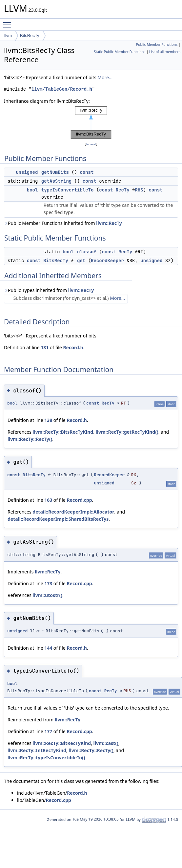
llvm (8, 36)
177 (48, 731)
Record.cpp (79, 500)
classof (87, 252)
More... (105, 77)
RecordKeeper (107, 261)
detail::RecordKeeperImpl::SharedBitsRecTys (58, 519)
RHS (139, 190)
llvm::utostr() (47, 595)
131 (45, 347)
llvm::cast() (106, 743)
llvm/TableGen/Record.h (62, 89)
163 (48, 500)
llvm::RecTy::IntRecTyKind (37, 750)
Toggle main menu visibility (9, 22)
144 (48, 648)
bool (32, 190)
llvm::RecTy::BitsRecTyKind (63, 432)
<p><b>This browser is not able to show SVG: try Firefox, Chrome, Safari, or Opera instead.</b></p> (91, 123)
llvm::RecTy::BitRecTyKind (62, 743)
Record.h (73, 347)
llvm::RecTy (109, 223)
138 (48, 420)
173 (48, 583)
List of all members (165, 52)
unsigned (27, 172)
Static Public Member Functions (120, 52)
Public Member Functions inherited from (63, 223)
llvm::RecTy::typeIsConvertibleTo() (46, 758)
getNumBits (55, 172)
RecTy (123, 190)
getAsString (56, 181)
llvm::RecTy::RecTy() (30, 439)
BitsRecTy (30, 36)
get (81, 261)
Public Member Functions (157, 45)
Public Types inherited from (49, 290)
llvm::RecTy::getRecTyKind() (127, 432)
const (87, 172)
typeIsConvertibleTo (68, 190)
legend (91, 144)
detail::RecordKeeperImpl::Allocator (73, 512)
